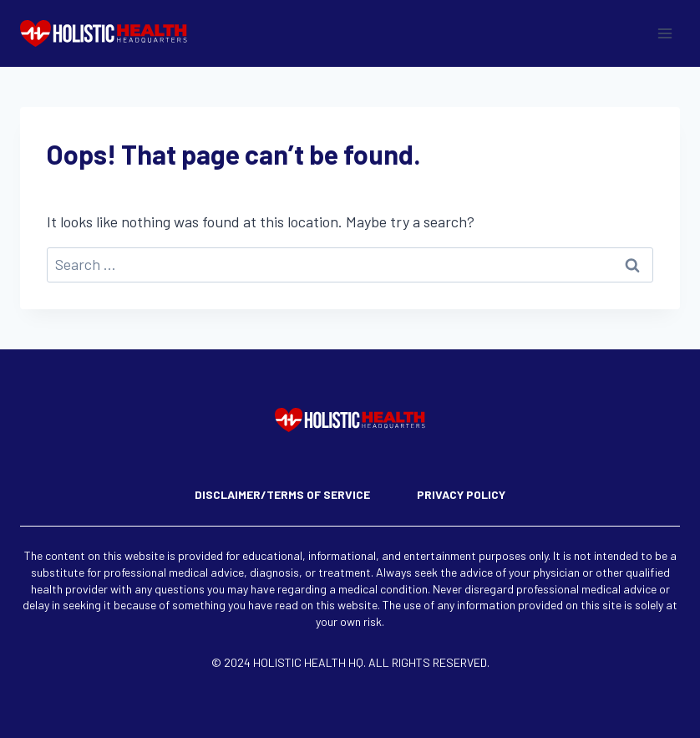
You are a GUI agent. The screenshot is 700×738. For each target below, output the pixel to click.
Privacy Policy (461, 494)
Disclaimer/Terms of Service (282, 494)
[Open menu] (664, 33)
